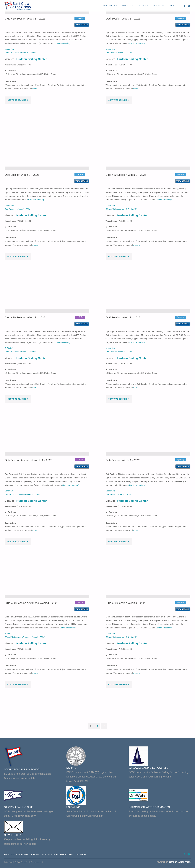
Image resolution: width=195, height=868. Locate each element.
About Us (9, 855)
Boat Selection (50, 855)
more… (36, 126)
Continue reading (63, 80)
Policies (35, 855)
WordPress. (185, 862)
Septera (173, 862)
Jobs (72, 855)
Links (64, 855)
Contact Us (22, 855)
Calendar (82, 855)
